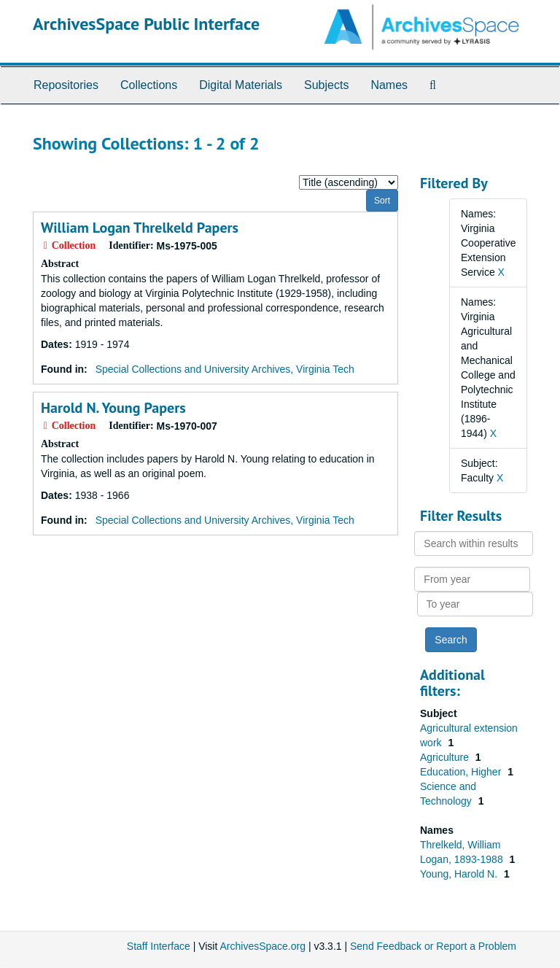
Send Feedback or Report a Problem (433, 946)
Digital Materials (241, 85)
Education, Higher (462, 772)
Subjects (326, 85)
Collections (149, 85)
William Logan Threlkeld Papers (140, 228)
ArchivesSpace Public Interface (146, 24)
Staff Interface (159, 946)
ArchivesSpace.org (262, 946)
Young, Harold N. (460, 874)
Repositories (66, 85)
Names (389, 85)
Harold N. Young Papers (113, 408)
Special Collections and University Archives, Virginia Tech (225, 369)
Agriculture (446, 757)
